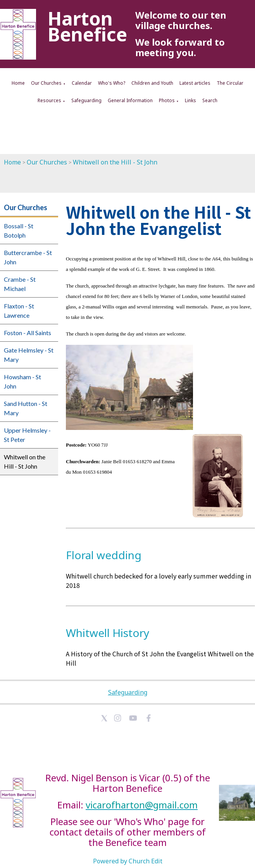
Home (18, 83)
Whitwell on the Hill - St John (115, 162)
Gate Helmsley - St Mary (29, 355)
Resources (49, 100)
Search (210, 100)
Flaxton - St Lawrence (19, 311)
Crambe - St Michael (20, 284)
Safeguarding (86, 100)
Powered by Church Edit (128, 861)
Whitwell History (108, 633)
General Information (130, 100)
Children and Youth (152, 83)
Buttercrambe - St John (28, 257)
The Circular (230, 83)
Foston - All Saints (28, 333)
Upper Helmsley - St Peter (27, 435)
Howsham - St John (22, 381)
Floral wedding (104, 555)
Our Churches (46, 83)
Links (190, 100)
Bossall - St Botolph (19, 230)
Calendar (82, 83)
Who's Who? (112, 83)
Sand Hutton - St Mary (26, 408)
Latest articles (195, 83)
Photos (167, 100)
